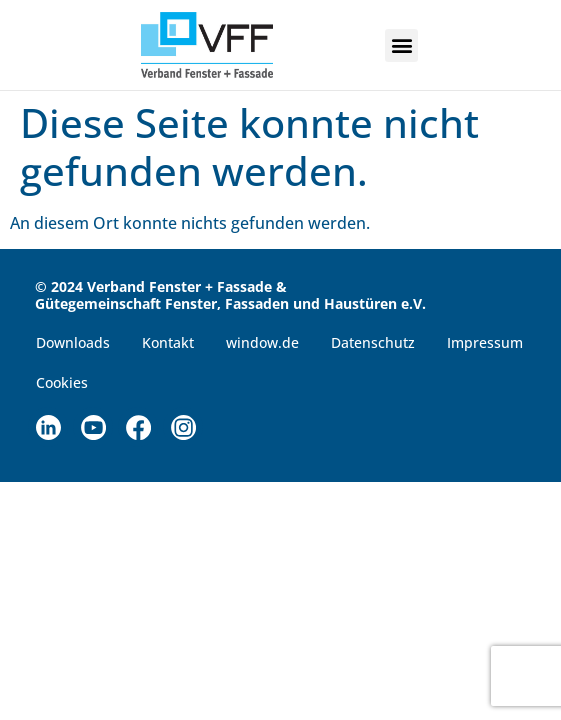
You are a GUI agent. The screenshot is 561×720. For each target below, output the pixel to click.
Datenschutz (373, 342)
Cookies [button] (62, 382)
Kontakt (168, 342)
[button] (401, 45)
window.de (262, 342)
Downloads (73, 342)
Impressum (485, 342)
